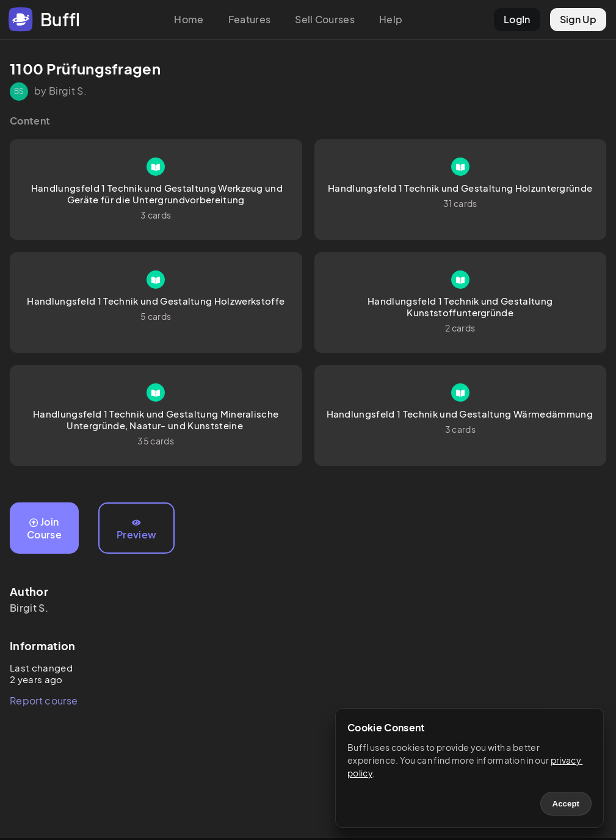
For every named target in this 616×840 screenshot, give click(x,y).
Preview (136, 530)
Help (391, 19)
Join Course (44, 528)
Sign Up (578, 19)
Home (189, 19)
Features (250, 19)
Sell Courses (325, 19)
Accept (566, 804)
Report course (44, 701)
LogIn (517, 19)
